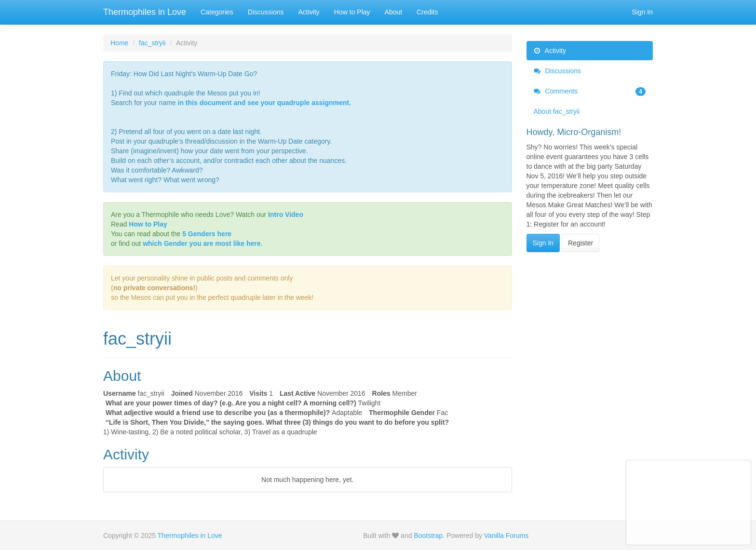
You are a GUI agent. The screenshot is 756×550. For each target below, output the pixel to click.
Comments (590, 91)
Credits (427, 12)
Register (580, 243)
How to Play (352, 12)
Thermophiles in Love (145, 12)
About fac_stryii (557, 111)
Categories (217, 12)
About (394, 12)
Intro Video (286, 215)
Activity (309, 12)
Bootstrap (428, 536)
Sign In (642, 12)
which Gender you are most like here (202, 243)
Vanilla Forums (506, 536)
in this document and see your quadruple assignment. (264, 103)
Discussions (266, 12)
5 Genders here (207, 234)
